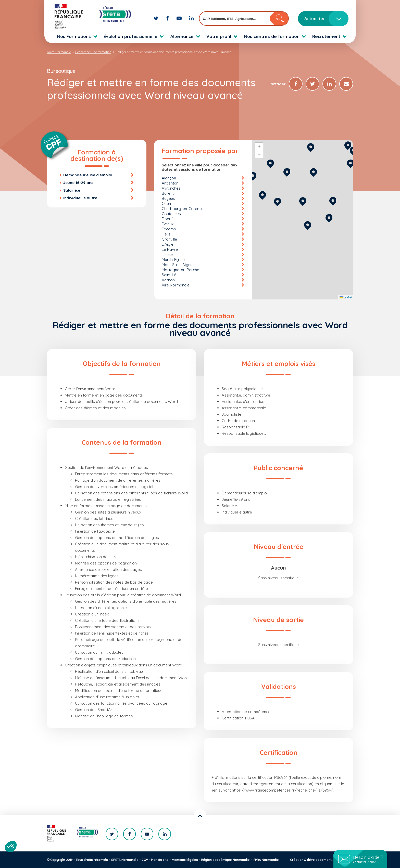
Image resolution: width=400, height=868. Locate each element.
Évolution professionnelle (130, 36)
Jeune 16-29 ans (78, 183)
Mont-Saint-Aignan (178, 265)
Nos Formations (74, 36)
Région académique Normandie (225, 860)
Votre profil (219, 36)
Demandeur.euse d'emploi (88, 175)
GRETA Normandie (125, 860)
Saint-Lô (169, 275)
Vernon (168, 280)
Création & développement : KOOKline (319, 860)
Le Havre (170, 249)
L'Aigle (168, 244)
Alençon (169, 178)
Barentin (169, 193)
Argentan (170, 183)
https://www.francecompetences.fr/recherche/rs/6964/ (282, 790)
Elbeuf (167, 219)
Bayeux (168, 198)
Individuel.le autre (80, 198)
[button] (308, 225)
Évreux (168, 224)
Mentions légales (185, 860)
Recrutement (326, 36)
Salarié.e (72, 190)
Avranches (171, 188)
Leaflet (346, 297)
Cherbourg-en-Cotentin (183, 209)
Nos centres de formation (272, 36)
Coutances (171, 214)
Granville (169, 239)
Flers (166, 234)
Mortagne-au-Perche (180, 270)
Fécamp (169, 229)
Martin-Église (173, 260)
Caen (166, 203)
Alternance (182, 36)
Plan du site (160, 860)
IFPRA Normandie (266, 860)
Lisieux (168, 254)
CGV (145, 860)
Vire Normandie (176, 285)
